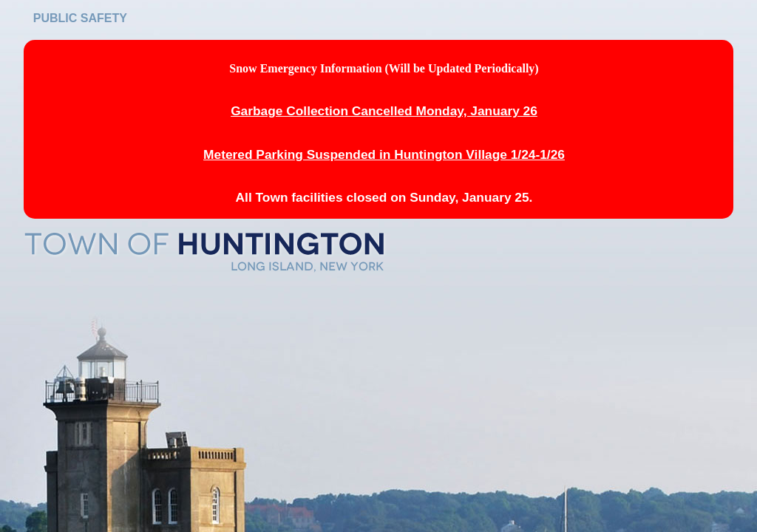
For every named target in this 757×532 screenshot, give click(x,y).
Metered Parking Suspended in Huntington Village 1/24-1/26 (384, 154)
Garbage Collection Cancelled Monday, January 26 (384, 111)
